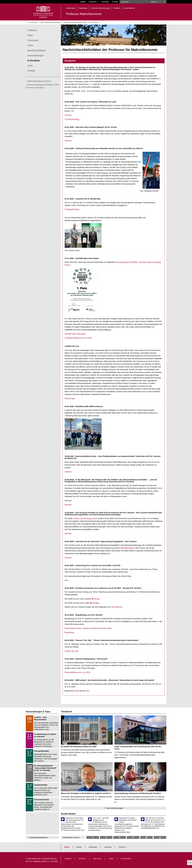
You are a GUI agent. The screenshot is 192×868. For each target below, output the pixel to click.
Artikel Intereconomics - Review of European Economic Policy (88, 628)
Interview (68, 115)
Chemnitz (122, 847)
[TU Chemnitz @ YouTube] (160, 837)
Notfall (67, 847)
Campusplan (93, 847)
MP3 (87, 691)
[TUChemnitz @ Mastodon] (146, 837)
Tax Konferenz (117, 607)
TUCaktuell (66, 712)
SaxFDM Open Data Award (75, 334)
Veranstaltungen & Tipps (38, 712)
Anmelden (105, 2)
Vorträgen (96, 603)
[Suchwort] (134, 2)
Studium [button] (117, 8)
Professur (32, 30)
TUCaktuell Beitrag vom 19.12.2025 (78, 338)
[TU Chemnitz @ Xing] (133, 837)
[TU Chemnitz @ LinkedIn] (120, 837)
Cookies (111, 859)
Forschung (33, 40)
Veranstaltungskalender (39, 837)
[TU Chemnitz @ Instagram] (106, 837)
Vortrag (97, 599)
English (83, 2)
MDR (77, 691)
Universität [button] (71, 8)
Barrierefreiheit (126, 859)
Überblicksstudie (127, 548)
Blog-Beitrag (69, 632)
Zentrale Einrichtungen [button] (101, 8)
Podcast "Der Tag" (72, 651)
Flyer (67, 580)
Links (30, 66)
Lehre (30, 45)
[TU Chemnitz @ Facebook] (93, 837)
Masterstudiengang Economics (39, 81)
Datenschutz (97, 859)
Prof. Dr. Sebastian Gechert (36, 861)
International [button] (129, 8)
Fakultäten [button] (83, 8)
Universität (108, 847)
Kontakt (115, 2)
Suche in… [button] (155, 2)
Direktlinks (94, 2)
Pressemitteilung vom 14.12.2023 (77, 672)
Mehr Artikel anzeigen (115, 808)
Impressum (82, 859)
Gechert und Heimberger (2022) (85, 518)
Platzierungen (70, 398)
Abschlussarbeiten (37, 50)
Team (30, 35)
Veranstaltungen (36, 56)
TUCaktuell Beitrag (72, 209)
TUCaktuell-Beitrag (72, 119)
